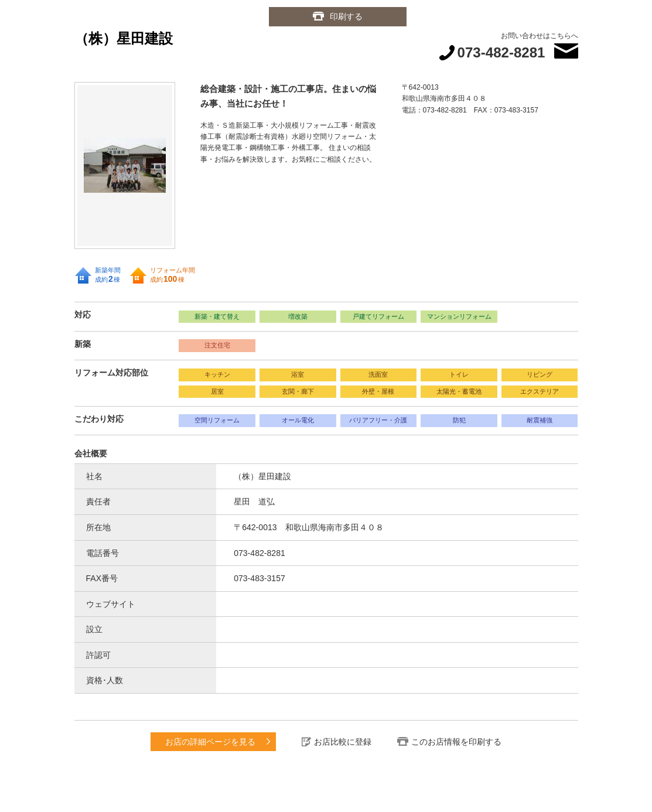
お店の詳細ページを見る (210, 742)
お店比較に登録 (343, 742)
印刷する (346, 16)
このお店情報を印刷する (456, 742)
